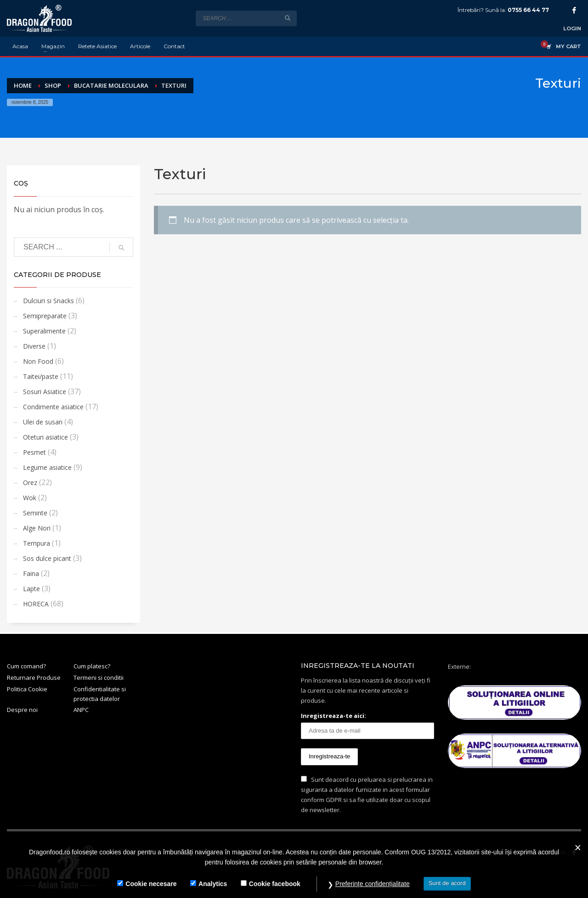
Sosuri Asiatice (45, 392)
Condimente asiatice (53, 407)
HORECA (36, 604)
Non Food (38, 361)
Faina (31, 573)
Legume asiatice (47, 467)
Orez (30, 483)
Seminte (35, 513)
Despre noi (22, 710)
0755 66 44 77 (528, 10)
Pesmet (34, 452)
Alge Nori (37, 528)
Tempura (37, 543)
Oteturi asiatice (45, 437)
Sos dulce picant (47, 558)
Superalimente (44, 331)
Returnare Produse (34, 678)
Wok (30, 498)
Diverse (34, 346)
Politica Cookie (27, 689)
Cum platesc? (92, 666)
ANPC (81, 710)
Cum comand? (26, 666)
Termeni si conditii (99, 678)
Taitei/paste (41, 376)
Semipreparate (45, 316)
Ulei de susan (43, 422)
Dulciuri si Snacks (48, 301)
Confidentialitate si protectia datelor (100, 694)
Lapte (31, 589)
